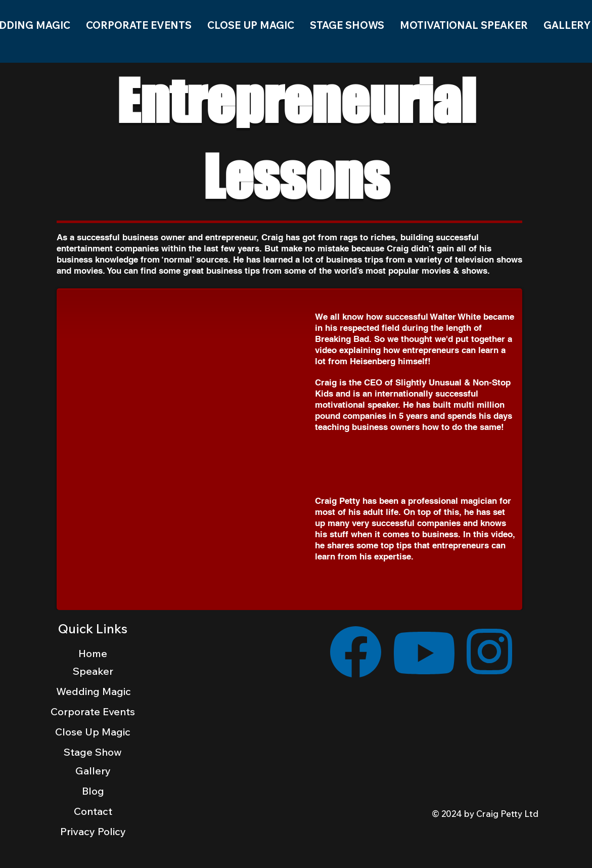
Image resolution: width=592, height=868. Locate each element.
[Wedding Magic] (94, 691)
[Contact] (93, 811)
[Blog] (93, 791)
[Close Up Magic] (93, 731)
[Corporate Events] (93, 711)
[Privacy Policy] (93, 832)
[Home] (93, 653)
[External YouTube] (187, 378)
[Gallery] (93, 770)
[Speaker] (93, 671)
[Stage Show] (93, 752)
